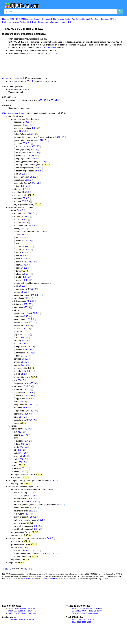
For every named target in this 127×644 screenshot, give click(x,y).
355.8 (31, 325)
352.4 (26, 126)
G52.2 (30, 82)
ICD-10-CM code (47, 48)
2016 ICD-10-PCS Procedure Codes (86, 626)
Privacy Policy (19, 632)
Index (15, 621)
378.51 (43, 142)
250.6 (24, 563)
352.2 (42, 164)
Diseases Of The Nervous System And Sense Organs (70, 19)
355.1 (36, 319)
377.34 (25, 363)
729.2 (53, 491)
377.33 (29, 360)
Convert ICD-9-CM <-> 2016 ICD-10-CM (87, 624)
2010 (30, 624)
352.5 (38, 173)
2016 (74, 632)
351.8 (33, 157)
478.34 (53, 101)
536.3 (23, 560)
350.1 (60, 516)
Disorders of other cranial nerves (55, 22)
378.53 (35, 148)
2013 (30, 621)
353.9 (21, 388)
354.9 (31, 429)
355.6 (24, 372)
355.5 (30, 378)
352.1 (40, 531)
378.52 (27, 145)
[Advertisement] (57, 66)
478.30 (42, 101)
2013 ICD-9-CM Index (50, 591)
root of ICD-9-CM (27, 591)
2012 (10, 624)
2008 (20, 626)
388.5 (35, 129)
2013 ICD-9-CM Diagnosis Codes (25, 19)
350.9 (23, 260)
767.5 (28, 525)
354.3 (22, 381)
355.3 (27, 322)
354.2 (22, 425)
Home (5, 19)
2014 (50, 54)
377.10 (60, 139)
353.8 (27, 313)
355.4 (32, 328)
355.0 (28, 397)
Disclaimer (30, 632)
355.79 (31, 307)
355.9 (26, 195)
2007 (30, 626)
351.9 (32, 266)
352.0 (33, 135)
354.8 (24, 369)
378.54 (27, 123)
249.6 (43, 566)
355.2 (24, 297)
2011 (20, 624)
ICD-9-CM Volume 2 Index (14, 114)
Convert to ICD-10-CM (12, 79)
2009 (10, 626)
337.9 (33, 413)
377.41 (28, 356)
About (11, 632)
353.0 (24, 232)
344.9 (50, 550)
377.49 (27, 245)
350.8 (34, 151)
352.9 (23, 132)
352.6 (27, 285)
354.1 (29, 332)
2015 (55, 54)
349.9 (20, 214)
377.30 (32, 506)
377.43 (30, 353)
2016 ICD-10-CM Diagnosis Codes (85, 621)
